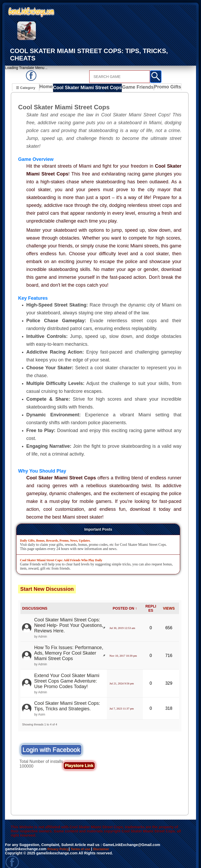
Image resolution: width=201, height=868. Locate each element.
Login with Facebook (51, 742)
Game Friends (129, 81)
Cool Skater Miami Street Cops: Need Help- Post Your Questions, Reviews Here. (69, 618)
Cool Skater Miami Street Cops (85, 81)
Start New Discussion (47, 581)
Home (47, 81)
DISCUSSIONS (35, 601)
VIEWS (169, 601)
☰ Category (26, 80)
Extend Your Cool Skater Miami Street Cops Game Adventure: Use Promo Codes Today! (67, 673)
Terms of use (86, 842)
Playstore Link (79, 758)
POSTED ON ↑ (125, 601)
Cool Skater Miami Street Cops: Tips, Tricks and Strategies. (67, 698)
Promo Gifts (158, 81)
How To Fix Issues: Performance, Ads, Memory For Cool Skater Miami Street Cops (69, 646)
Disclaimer (109, 842)
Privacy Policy (60, 842)
